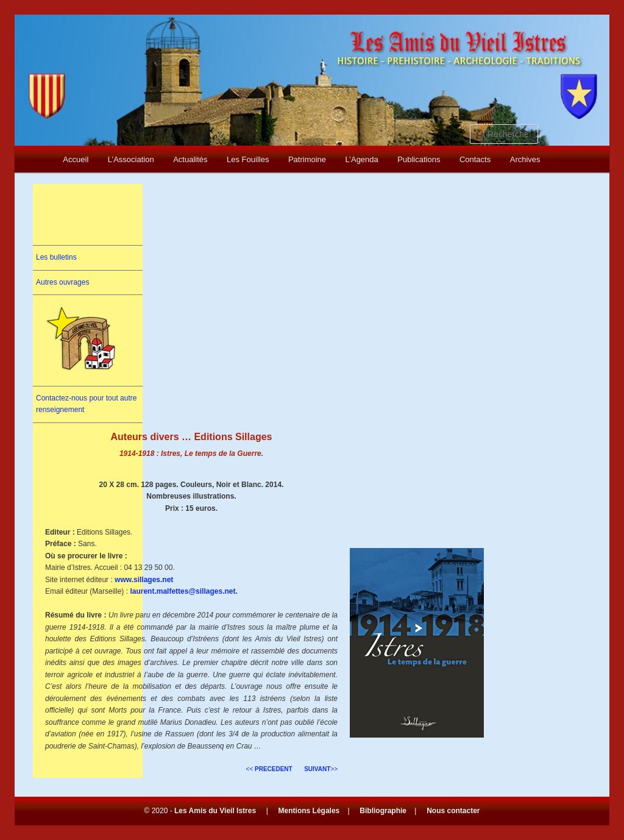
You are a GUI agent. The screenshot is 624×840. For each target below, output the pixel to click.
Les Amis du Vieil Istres (215, 811)
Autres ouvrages (62, 282)
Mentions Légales (309, 811)
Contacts (475, 159)
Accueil (76, 159)
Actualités (190, 159)
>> (321, 769)
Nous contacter (453, 811)
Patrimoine (307, 159)
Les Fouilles (248, 159)
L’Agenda (362, 159)
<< (269, 769)
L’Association (131, 159)
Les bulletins (56, 257)
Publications (419, 159)
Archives (525, 159)
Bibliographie (383, 811)
